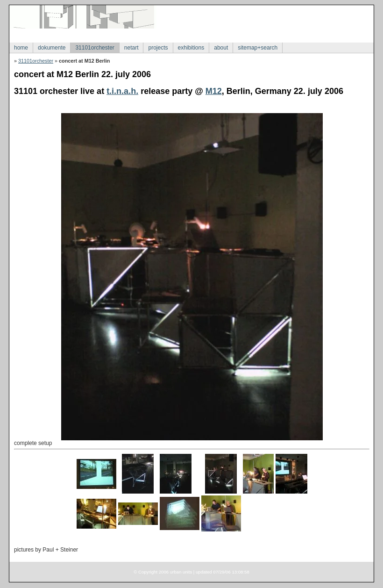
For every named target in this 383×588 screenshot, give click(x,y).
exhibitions (191, 48)
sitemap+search (258, 48)
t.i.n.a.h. (122, 91)
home (21, 48)
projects (158, 48)
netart (131, 48)
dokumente (52, 48)
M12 (214, 91)
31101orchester (95, 48)
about (221, 48)
